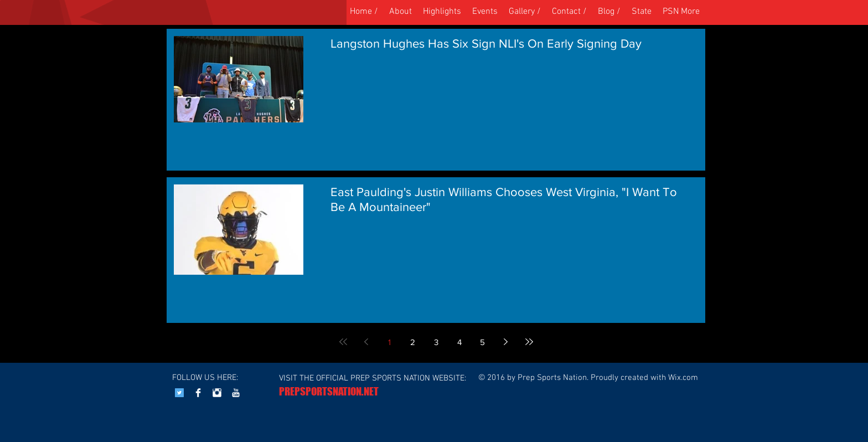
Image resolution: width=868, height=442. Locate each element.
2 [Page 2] (413, 342)
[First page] (343, 342)
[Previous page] (366, 342)
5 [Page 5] (482, 342)
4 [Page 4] (459, 342)
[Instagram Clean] (217, 393)
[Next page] (506, 342)
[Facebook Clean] (198, 393)
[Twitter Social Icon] (179, 393)
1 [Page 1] (389, 342)
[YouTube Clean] (236, 393)
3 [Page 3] (436, 342)
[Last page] (529, 342)
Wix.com (683, 378)
